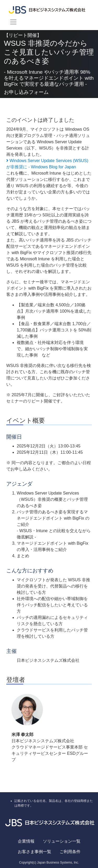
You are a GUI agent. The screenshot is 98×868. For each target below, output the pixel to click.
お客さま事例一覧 (34, 852)
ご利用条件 (70, 852)
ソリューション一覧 (62, 841)
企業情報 (26, 841)
